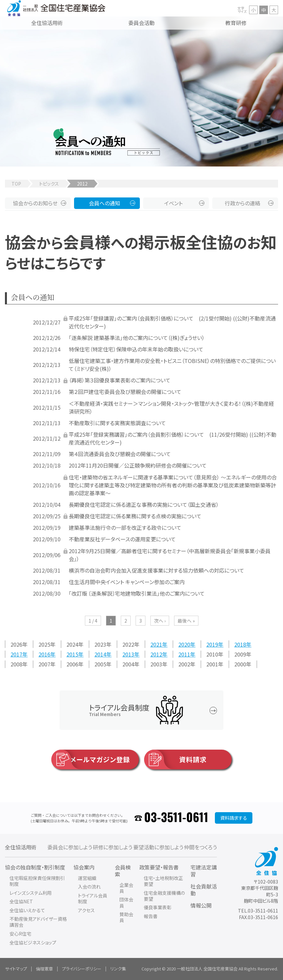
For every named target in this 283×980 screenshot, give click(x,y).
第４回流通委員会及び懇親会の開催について (120, 454)
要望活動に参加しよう (158, 847)
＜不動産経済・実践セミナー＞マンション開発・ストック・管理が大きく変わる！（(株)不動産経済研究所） (171, 407)
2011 (184, 654)
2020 (184, 644)
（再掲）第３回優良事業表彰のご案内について (120, 380)
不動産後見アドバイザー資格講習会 (38, 922)
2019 (212, 644)
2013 (128, 654)
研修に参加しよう (113, 847)
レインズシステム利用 (31, 893)
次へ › (160, 621)
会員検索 (123, 871)
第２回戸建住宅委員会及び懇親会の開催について (125, 392)
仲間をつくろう (200, 847)
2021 (156, 644)
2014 (100, 654)
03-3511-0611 (176, 818)
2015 (72, 654)
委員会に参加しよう (70, 847)
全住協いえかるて (27, 910)
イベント (173, 203)
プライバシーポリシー (82, 969)
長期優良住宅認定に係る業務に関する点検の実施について (135, 516)
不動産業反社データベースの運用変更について (122, 539)
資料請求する (234, 818)
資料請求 (175, 760)
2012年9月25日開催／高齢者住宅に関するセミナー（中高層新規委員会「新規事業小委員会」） (170, 555)
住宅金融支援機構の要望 (164, 896)
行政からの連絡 (243, 203)
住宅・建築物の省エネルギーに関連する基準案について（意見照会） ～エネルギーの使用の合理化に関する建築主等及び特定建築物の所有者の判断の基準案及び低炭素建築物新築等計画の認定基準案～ (173, 485)
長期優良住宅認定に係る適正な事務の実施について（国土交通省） (144, 504)
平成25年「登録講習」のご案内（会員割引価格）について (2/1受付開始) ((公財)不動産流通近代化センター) (172, 322)
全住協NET (21, 901)
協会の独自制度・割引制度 (35, 867)
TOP (16, 184)
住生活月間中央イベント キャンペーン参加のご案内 (127, 582)
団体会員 (126, 902)
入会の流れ (89, 887)
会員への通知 (104, 203)
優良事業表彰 (158, 907)
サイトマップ (16, 969)
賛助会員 (126, 917)
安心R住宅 (20, 934)
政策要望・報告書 (159, 867)
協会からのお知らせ (35, 203)
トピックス (49, 184)
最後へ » (186, 621)
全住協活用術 (21, 847)
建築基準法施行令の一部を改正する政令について (125, 528)
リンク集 (118, 969)
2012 (156, 654)
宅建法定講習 (204, 871)
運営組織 (87, 878)
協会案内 (84, 867)
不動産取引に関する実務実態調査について (117, 423)
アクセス (86, 910)
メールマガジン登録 (91, 760)
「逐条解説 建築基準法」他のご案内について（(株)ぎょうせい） (137, 338)
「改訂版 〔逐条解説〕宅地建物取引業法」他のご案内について (137, 593)
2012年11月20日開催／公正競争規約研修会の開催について (138, 465)
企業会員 (126, 888)
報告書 (151, 916)
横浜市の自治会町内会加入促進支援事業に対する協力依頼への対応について (156, 570)
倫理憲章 (44, 969)
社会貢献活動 (204, 890)
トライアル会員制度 (93, 898)
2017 (16, 654)
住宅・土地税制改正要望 (163, 881)
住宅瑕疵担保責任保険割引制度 (37, 881)
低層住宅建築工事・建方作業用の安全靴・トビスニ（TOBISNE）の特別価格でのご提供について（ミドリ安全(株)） (172, 365)
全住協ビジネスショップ (33, 942)
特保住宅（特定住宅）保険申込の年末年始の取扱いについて (136, 349)
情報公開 (201, 905)
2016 (44, 654)
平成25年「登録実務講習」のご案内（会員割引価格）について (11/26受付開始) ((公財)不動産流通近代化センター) (173, 438)
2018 (240, 644)
